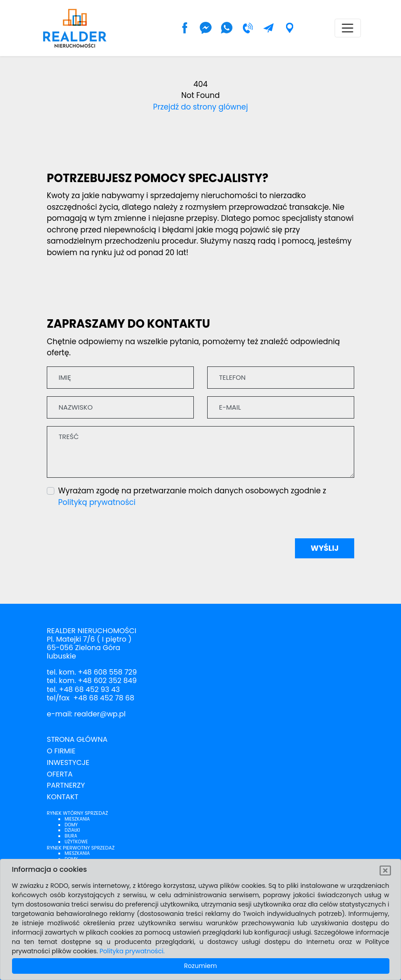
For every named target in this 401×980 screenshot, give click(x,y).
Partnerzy (66, 785)
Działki (72, 830)
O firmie (61, 751)
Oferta (60, 774)
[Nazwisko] (120, 407)
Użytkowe (76, 842)
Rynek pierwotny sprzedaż (81, 848)
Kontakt (63, 797)
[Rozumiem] (386, 871)
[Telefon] (281, 378)
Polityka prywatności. (132, 951)
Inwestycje (68, 762)
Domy (71, 825)
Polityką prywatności (97, 502)
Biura (71, 836)
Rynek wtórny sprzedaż (77, 813)
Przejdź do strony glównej (201, 107)
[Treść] (200, 452)
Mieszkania (77, 819)
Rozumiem (200, 966)
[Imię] (120, 378)
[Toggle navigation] (348, 28)
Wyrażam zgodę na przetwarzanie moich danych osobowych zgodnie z (192, 496)
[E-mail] (281, 407)
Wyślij (325, 548)
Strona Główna (77, 739)
